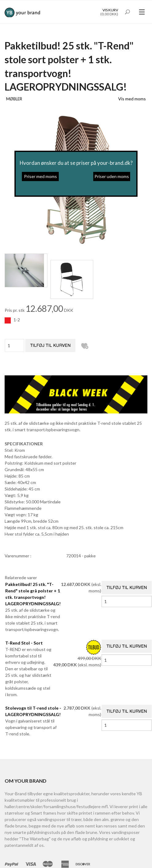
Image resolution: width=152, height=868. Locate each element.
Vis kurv (110, 10)
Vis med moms (132, 99)
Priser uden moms (112, 176)
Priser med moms (40, 176)
